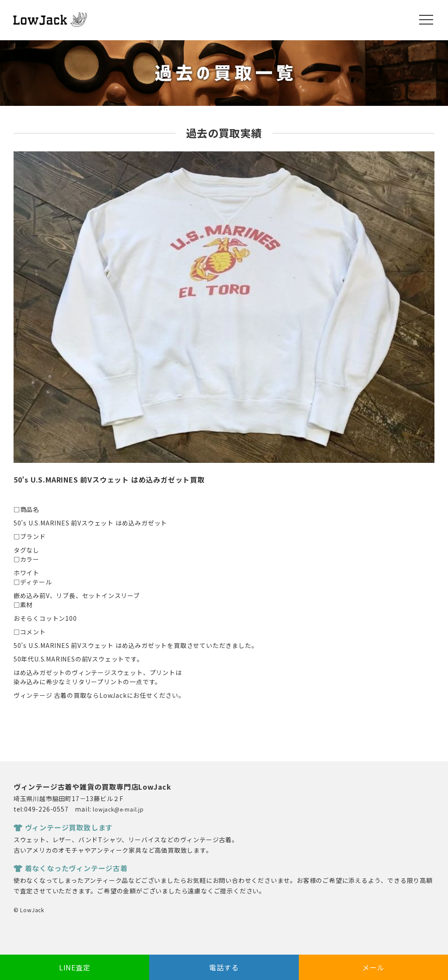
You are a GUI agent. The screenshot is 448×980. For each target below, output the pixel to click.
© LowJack (29, 910)
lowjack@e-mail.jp (118, 809)
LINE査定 (75, 967)
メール (373, 967)
